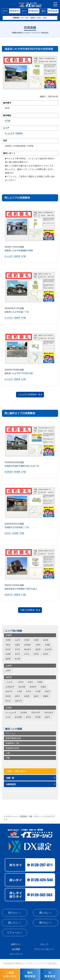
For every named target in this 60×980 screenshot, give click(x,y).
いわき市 (9, 682)
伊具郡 (27, 640)
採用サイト (16, 944)
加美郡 (46, 640)
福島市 (36, 696)
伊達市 (30, 682)
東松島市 (28, 649)
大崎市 (38, 645)
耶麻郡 (46, 696)
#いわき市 (10, 133)
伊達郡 (40, 682)
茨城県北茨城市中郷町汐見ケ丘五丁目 (22, 466)
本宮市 (29, 691)
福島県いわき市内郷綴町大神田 (19, 250)
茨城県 (9, 708)
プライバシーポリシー (44, 949)
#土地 (24, 379)
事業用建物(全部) (13, 738)
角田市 (46, 654)
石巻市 (36, 654)
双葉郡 (43, 687)
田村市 (47, 691)
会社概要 (16, 949)
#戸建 (8, 121)
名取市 (8, 645)
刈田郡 (36, 640)
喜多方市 (9, 691)
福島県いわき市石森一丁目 (17, 312)
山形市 (8, 670)
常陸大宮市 (36, 712)
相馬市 (18, 696)
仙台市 (18, 640)
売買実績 (23, 816)
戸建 (8, 758)
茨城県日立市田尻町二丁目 (17, 527)
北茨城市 (24, 712)
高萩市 (47, 717)
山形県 (9, 666)
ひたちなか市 (11, 712)
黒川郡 (18, 659)
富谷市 (8, 649)
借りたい (44, 923)
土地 (8, 753)
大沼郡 (19, 691)
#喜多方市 (9, 595)
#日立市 (8, 533)
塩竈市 (18, 645)
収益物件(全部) (12, 748)
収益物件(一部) (12, 743)
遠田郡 (8, 659)
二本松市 (20, 682)
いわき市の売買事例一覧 (29, 395)
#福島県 (19, 133)
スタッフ (44, 944)
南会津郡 (22, 687)
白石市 (27, 654)
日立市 (8, 717)
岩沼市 (18, 649)
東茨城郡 (18, 717)
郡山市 (8, 701)
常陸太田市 (49, 712)
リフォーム (13, 932)
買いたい (44, 913)
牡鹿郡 (8, 654)
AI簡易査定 (11, 784)
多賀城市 (28, 645)
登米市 (18, 654)
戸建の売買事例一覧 (29, 610)
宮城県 (9, 635)
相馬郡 (27, 696)
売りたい (13, 913)
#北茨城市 (9, 472)
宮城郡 (47, 645)
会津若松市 (10, 687)
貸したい (13, 923)
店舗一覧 (10, 778)
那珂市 (29, 717)
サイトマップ (16, 954)
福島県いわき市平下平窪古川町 (19, 373)
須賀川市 (18, 701)
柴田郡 (38, 649)
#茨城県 (17, 472)
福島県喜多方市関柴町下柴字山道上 (21, 589)
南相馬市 (33, 687)
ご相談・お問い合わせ (16, 771)
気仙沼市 (48, 649)
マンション (11, 733)
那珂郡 (38, 717)
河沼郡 (38, 691)
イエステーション (11, 816)
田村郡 (8, 696)
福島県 (9, 677)
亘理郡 (8, 640)
